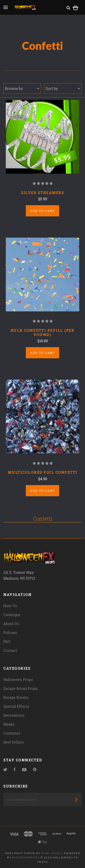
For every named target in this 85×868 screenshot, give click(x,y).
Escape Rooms (16, 697)
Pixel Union (52, 853)
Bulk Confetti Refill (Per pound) (43, 332)
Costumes (12, 733)
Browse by (22, 88)
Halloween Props (18, 679)
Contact (10, 650)
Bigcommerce (25, 857)
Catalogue (12, 615)
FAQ (7, 641)
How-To (10, 606)
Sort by (63, 88)
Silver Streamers (42, 193)
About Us (11, 624)
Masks (9, 724)
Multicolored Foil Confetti (43, 472)
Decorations (14, 715)
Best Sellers (13, 742)
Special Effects (16, 706)
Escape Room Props (20, 688)
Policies (10, 633)
